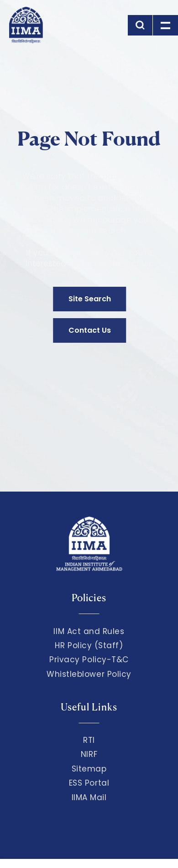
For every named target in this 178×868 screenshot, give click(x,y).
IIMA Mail (89, 797)
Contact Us (90, 330)
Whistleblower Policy (89, 674)
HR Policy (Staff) (89, 645)
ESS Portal (89, 783)
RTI (89, 740)
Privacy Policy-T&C (89, 660)
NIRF (89, 754)
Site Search (90, 299)
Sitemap (89, 769)
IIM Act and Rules (89, 631)
